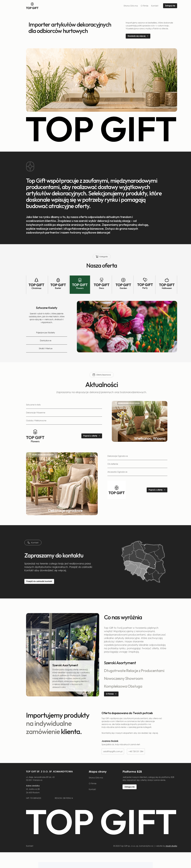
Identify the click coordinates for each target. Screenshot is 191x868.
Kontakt (155, 6)
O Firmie (144, 6)
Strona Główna (131, 6)
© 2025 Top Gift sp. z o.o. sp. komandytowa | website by (145, 846)
